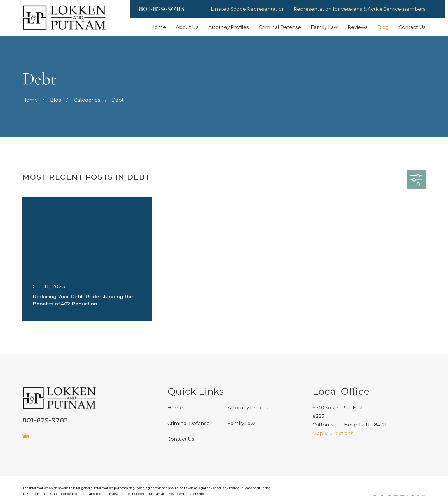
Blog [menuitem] (383, 27)
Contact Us (181, 439)
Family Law (241, 423)
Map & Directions (333, 433)
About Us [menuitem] (187, 27)
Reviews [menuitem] (358, 27)
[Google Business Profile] (26, 436)
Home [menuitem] (158, 27)
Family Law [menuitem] (324, 27)
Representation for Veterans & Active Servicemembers (360, 9)
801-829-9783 (162, 9)
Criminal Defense (189, 423)
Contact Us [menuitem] (412, 27)
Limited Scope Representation (248, 9)
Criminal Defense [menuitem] (280, 27)
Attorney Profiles (248, 408)
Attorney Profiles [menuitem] (229, 27)
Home (175, 408)
